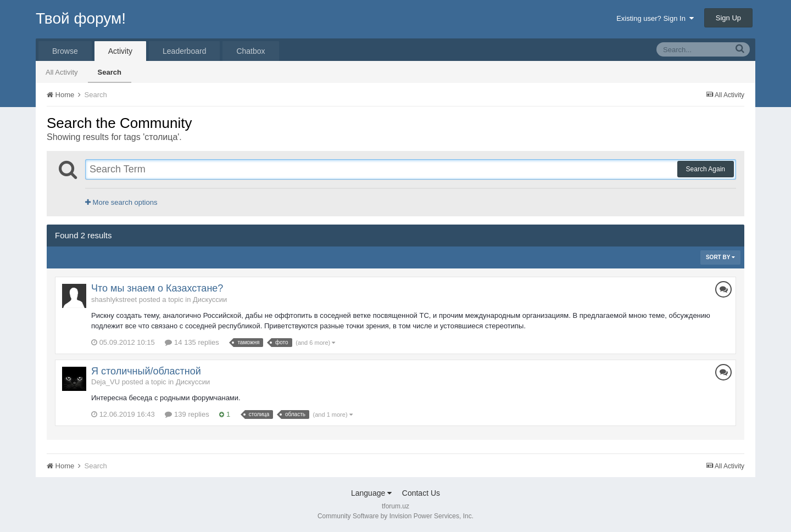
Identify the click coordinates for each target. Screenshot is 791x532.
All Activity (62, 72)
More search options (121, 202)
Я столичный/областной (146, 371)
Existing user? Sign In (655, 18)
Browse (65, 51)
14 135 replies (192, 342)
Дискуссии (210, 299)
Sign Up (728, 18)
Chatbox (250, 51)
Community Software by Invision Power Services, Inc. (396, 516)
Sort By (720, 257)
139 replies (187, 414)
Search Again (706, 169)
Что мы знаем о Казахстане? (157, 288)
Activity (120, 51)
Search (110, 72)
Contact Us (421, 493)
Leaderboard (184, 51)
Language (371, 493)
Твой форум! (81, 18)
